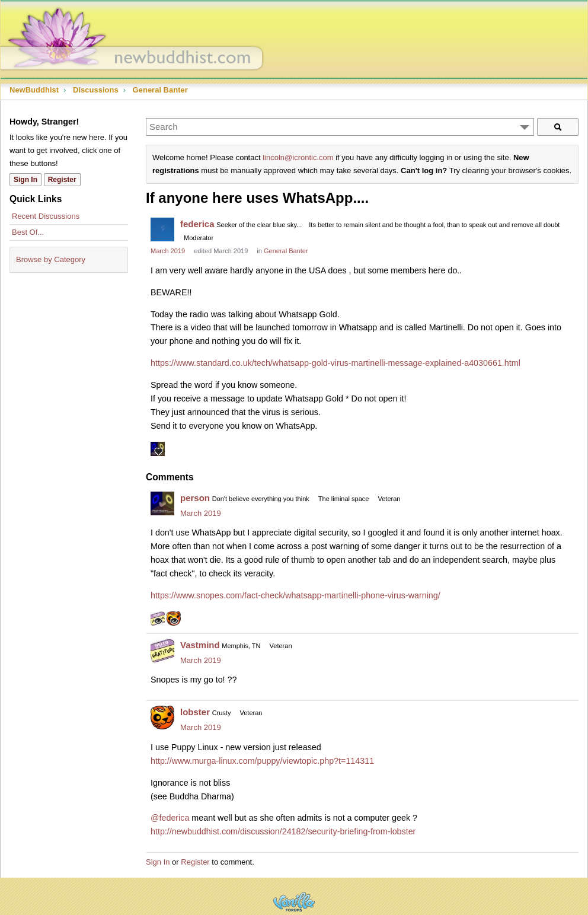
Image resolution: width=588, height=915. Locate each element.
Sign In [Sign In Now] (25, 180)
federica (197, 224)
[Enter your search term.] (340, 127)
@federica (170, 818)
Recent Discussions (46, 216)
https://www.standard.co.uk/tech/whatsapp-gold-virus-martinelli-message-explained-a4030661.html (335, 363)
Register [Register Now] (62, 180)
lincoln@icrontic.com (298, 157)
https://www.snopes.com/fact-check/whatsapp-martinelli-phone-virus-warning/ (295, 595)
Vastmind (200, 645)
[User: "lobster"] (162, 718)
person (195, 498)
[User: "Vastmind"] (162, 651)
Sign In (158, 862)
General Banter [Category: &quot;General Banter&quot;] (286, 251)
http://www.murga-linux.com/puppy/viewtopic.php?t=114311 (262, 761)
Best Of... (28, 232)
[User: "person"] (162, 503)
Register (195, 862)
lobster (195, 712)
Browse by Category (51, 259)
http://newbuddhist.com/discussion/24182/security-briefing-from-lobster (283, 831)
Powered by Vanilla (294, 902)
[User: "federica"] (162, 229)
